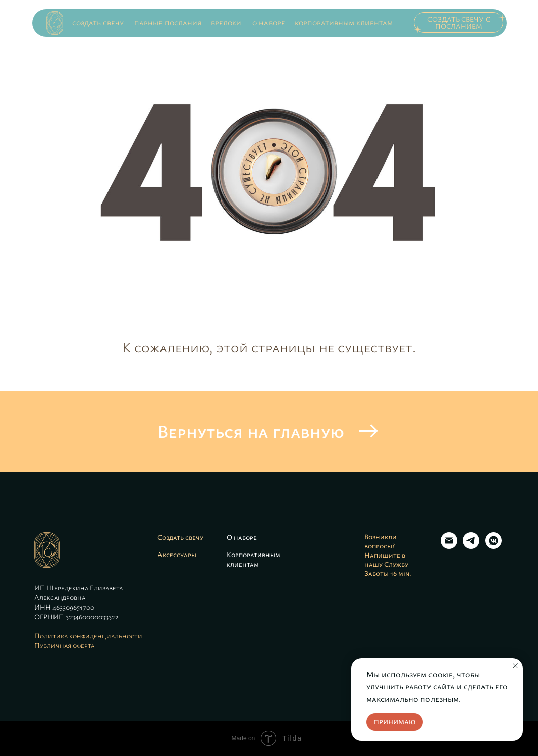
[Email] (449, 546)
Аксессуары (177, 554)
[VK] (493, 546)
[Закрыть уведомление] (515, 666)
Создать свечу (180, 537)
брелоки (226, 22)
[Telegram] (471, 546)
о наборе (269, 22)
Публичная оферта (64, 645)
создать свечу (98, 22)
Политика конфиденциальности (88, 636)
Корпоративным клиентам (253, 559)
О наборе (242, 537)
